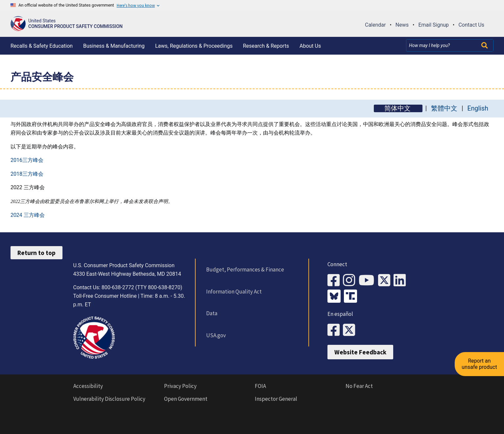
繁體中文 (444, 108)
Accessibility (88, 386)
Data (212, 313)
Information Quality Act (234, 292)
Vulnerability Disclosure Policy (109, 399)
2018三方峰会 (27, 174)
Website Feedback (360, 352)
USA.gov (216, 335)
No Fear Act (359, 386)
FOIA (260, 386)
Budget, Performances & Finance (245, 269)
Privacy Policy (180, 386)
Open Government (186, 399)
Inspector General (276, 399)
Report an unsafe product (479, 364)
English (478, 108)
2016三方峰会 (27, 160)
